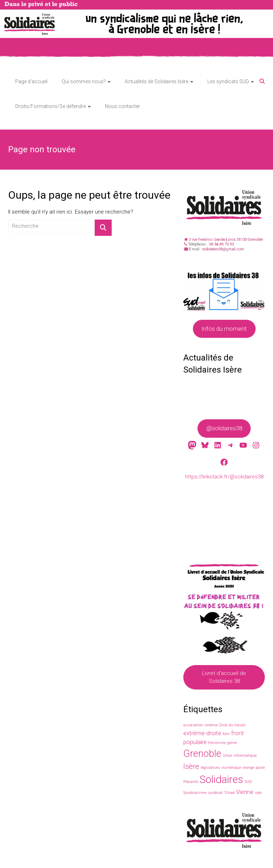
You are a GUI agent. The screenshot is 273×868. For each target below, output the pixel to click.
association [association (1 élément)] (193, 725)
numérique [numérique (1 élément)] (231, 768)
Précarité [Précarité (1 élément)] (191, 782)
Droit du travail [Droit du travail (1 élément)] (232, 725)
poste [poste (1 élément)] (260, 768)
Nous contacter (122, 106)
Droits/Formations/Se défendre (51, 106)
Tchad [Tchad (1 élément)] (229, 793)
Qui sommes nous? (84, 81)
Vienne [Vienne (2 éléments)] (245, 792)
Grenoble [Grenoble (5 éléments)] (202, 754)
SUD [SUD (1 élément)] (248, 782)
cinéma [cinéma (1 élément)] (211, 725)
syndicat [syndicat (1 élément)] (215, 793)
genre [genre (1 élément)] (232, 743)
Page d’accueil (31, 81)
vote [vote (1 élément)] (258, 793)
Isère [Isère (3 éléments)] (191, 766)
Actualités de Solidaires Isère (157, 81)
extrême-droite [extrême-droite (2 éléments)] (202, 733)
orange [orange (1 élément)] (248, 768)
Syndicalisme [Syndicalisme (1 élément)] (195, 793)
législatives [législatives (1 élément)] (210, 768)
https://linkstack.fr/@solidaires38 (224, 477)
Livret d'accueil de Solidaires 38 (224, 677)
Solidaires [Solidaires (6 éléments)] (221, 779)
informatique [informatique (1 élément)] (245, 756)
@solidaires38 (224, 429)
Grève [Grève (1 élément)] (227, 756)
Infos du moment (224, 329)
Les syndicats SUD (228, 81)
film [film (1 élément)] (226, 734)
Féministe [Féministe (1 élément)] (217, 743)
